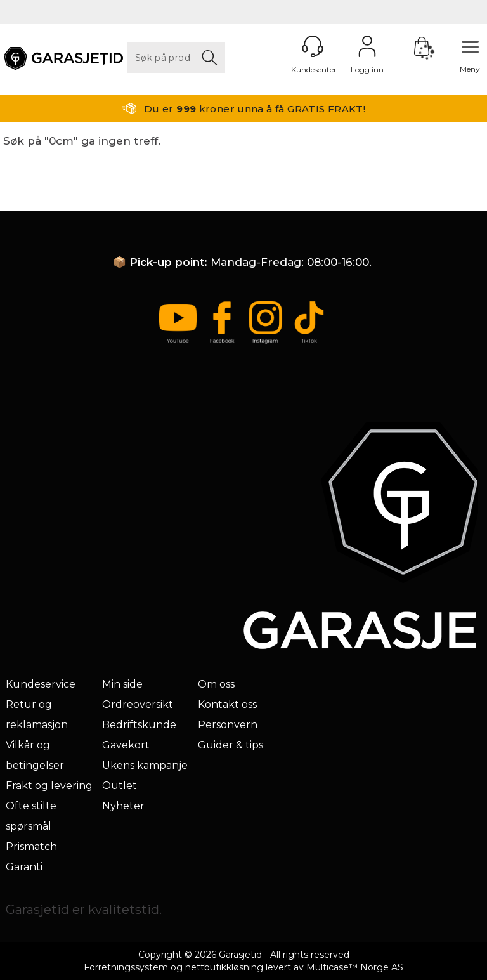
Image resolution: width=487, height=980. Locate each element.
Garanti (24, 867)
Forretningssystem (126, 967)
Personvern (228, 725)
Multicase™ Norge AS (355, 967)
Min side (122, 684)
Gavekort (126, 745)
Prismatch (31, 846)
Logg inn (367, 46)
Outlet (120, 786)
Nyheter (123, 806)
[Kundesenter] (313, 46)
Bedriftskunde (139, 725)
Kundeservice (41, 684)
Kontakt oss (227, 704)
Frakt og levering (49, 786)
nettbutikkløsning (224, 967)
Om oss (216, 684)
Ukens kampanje (145, 765)
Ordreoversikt (138, 704)
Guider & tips (231, 745)
